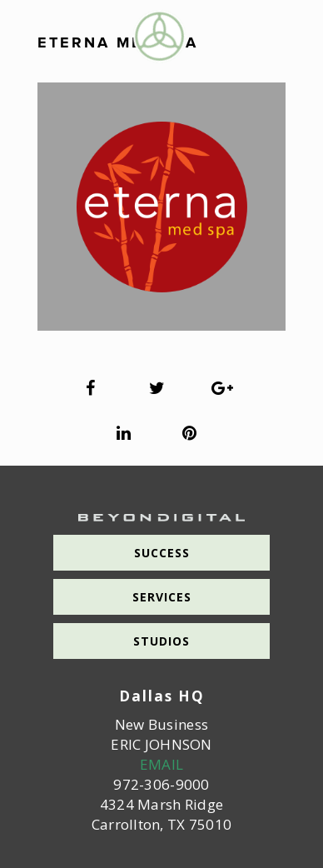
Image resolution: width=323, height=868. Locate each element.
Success (162, 553)
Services (162, 597)
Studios (161, 641)
